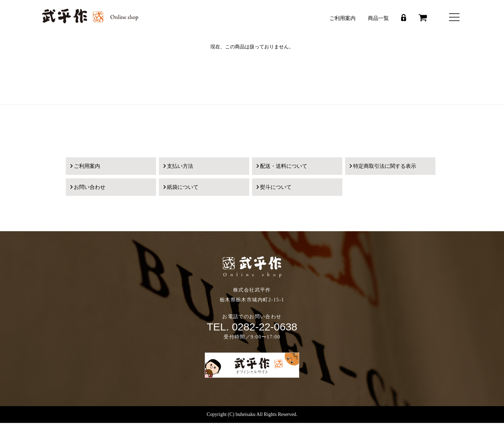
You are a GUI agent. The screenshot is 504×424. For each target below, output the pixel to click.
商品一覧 (378, 18)
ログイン (404, 18)
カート (423, 18)
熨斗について (276, 187)
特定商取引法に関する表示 (385, 166)
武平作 (90, 16)
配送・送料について (284, 166)
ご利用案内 (342, 18)
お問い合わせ (90, 187)
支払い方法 (180, 166)
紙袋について (183, 187)
